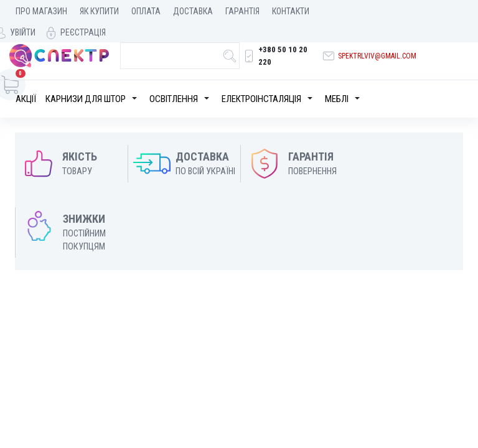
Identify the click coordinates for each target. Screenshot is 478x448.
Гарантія (242, 11)
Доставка (193, 11)
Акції (26, 80)
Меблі (337, 80)
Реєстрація (440, 11)
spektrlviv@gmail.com (377, 42)
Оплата (146, 11)
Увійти (379, 11)
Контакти (291, 11)
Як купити (99, 11)
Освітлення (174, 80)
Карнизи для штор (86, 80)
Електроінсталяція (261, 80)
